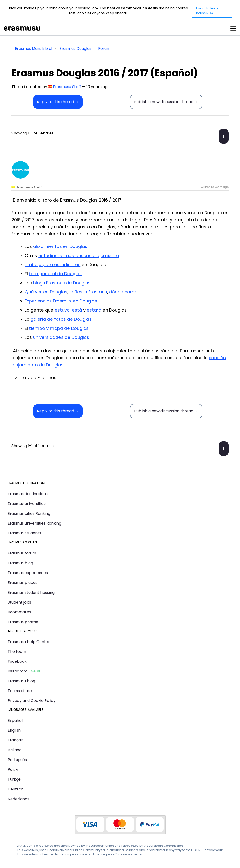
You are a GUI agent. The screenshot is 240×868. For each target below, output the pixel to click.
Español (15, 720)
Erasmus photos (23, 622)
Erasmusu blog (21, 681)
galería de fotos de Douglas (61, 319)
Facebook (17, 661)
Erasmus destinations (28, 494)
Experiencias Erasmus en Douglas (61, 301)
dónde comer (124, 292)
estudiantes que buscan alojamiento (79, 255)
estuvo (62, 310)
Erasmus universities (27, 504)
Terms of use (20, 691)
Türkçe (14, 779)
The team (17, 652)
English (14, 730)
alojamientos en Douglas (60, 246)
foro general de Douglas (55, 274)
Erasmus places (23, 583)
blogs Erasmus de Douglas (62, 283)
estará (94, 310)
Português (17, 760)
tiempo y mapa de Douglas (59, 328)
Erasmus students (24, 533)
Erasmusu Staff (67, 87)
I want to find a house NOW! (208, 11)
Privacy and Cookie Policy (32, 701)
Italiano (15, 750)
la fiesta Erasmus (88, 292)
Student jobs (19, 602)
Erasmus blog (20, 563)
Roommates (19, 612)
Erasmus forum (22, 553)
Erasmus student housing (31, 592)
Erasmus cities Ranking (29, 513)
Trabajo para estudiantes (53, 265)
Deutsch (16, 789)
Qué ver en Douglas (46, 292)
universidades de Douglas (61, 337)
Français (16, 740)
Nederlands (18, 799)
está (77, 310)
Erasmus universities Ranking (34, 523)
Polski (13, 770)
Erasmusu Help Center (29, 642)
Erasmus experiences (28, 573)
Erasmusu (22, 28)
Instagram (17, 671)
